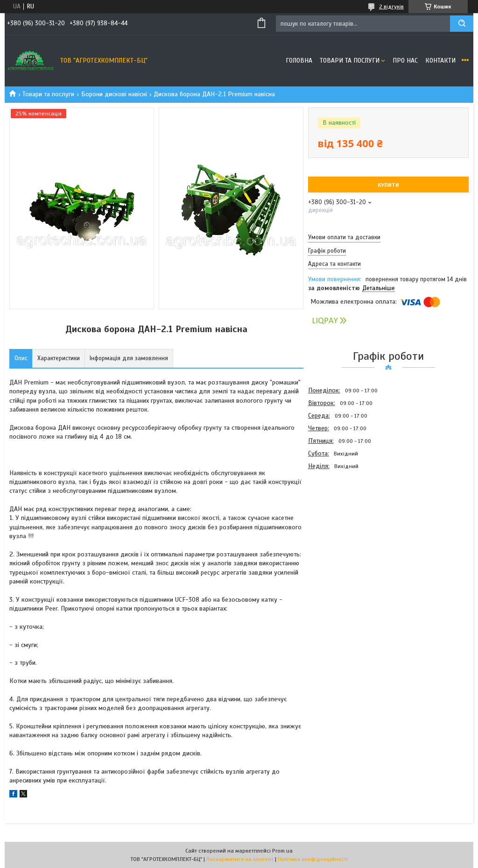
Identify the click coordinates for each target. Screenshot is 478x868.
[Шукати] (462, 24)
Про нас (405, 60)
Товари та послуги (350, 60)
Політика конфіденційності (313, 859)
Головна (299, 60)
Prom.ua (282, 851)
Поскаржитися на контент (240, 859)
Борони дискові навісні (114, 94)
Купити (388, 185)
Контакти (440, 60)
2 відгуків (391, 7)
